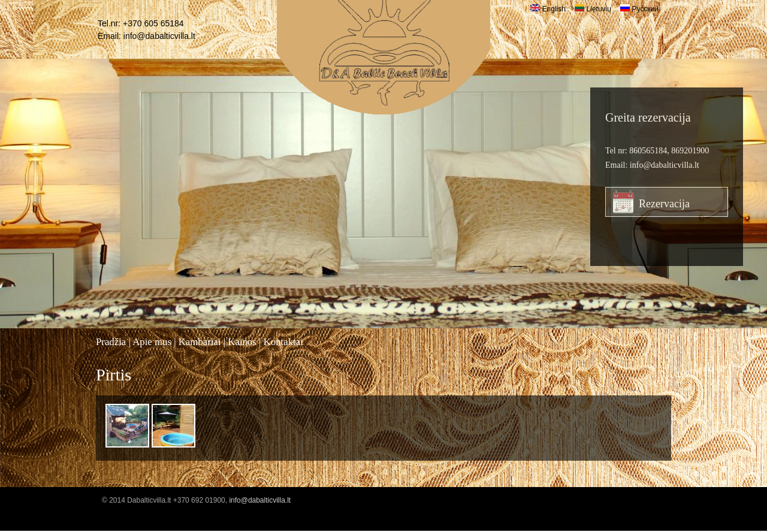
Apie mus (152, 342)
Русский (639, 9)
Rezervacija (664, 204)
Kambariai (200, 342)
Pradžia (111, 342)
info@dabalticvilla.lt (159, 36)
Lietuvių (593, 9)
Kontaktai (283, 342)
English (548, 9)
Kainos (242, 342)
